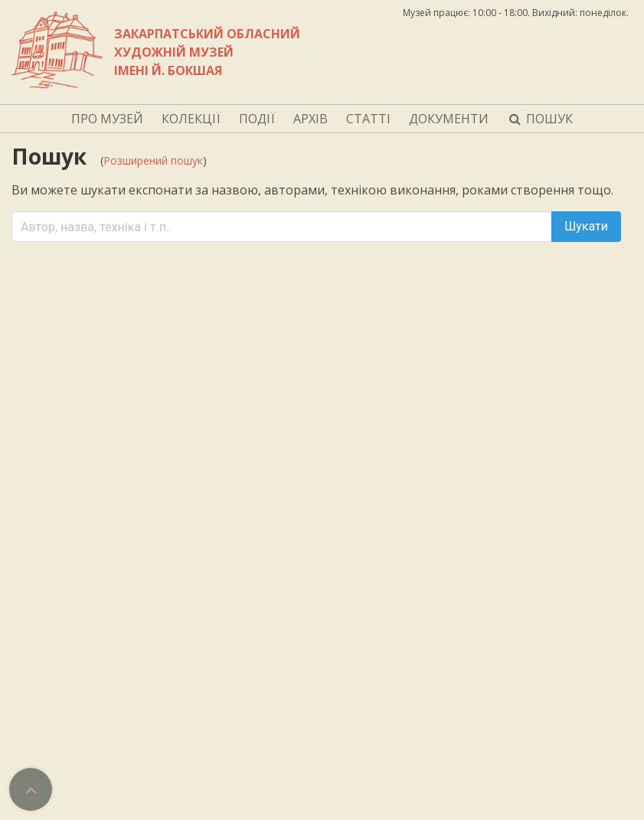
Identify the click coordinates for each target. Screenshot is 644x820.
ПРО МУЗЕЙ (107, 119)
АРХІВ (311, 119)
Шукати (586, 226)
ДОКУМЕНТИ (449, 119)
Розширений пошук (153, 160)
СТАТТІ (368, 119)
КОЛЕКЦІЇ (191, 119)
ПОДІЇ (257, 119)
